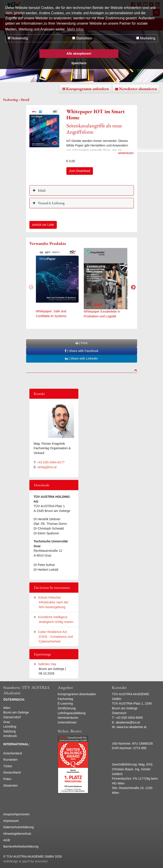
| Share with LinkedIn (81, 358)
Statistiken (82, 38)
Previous (30, 287)
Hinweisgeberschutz (17, 834)
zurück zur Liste (43, 225)
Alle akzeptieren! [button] (79, 54)
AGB (7, 840)
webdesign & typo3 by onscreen (25, 861)
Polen (7, 779)
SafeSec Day (47, 664)
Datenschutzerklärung (18, 827)
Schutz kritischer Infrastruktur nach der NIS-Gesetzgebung (53, 602)
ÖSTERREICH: (14, 700)
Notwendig (18, 38)
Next (133, 287)
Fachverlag (65, 699)
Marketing (146, 38)
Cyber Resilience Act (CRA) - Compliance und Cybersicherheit (55, 637)
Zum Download (80, 171)
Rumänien (10, 760)
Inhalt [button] (41, 190)
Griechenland (13, 753)
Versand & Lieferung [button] (51, 203)
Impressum (11, 821)
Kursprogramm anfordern (87, 89)
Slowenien (10, 786)
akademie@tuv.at (128, 722)
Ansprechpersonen (16, 814)
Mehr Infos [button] (76, 29)
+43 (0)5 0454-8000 (129, 718)
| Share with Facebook (81, 351)
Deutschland (12, 772)
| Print (81, 343)
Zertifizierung (67, 708)
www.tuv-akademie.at (132, 727)
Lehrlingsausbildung (72, 713)
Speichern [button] (79, 63)
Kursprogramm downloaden (77, 694)
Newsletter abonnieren (138, 89)
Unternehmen (67, 722)
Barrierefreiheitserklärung (21, 846)
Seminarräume (68, 718)
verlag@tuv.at (47, 467)
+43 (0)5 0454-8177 (51, 462)
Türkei (8, 766)
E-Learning (65, 703)
